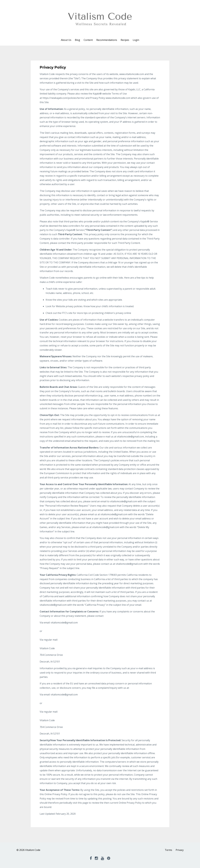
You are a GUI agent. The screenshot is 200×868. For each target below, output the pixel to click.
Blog (77, 40)
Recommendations (107, 40)
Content (88, 40)
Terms (168, 850)
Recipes (125, 40)
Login (136, 40)
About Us (66, 40)
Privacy (180, 850)
